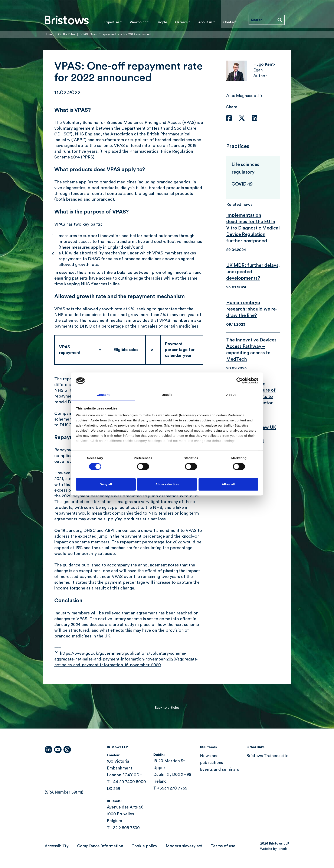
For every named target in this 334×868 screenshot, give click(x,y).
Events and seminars (220, 770)
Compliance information (100, 846)
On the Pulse (67, 34)
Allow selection (167, 484)
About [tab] (231, 395)
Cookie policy (144, 846)
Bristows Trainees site (267, 756)
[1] (57, 653)
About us (205, 22)
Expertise (112, 22)
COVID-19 (242, 184)
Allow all (228, 484)
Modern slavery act (184, 846)
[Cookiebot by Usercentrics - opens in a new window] (240, 380)
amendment (168, 531)
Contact (230, 22)
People (162, 22)
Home (49, 34)
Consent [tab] (103, 395)
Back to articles (167, 708)
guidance (72, 565)
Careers (181, 22)
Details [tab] (167, 395)
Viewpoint (138, 22)
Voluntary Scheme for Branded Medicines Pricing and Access (122, 123)
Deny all (106, 484)
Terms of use (223, 846)
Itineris (282, 849)
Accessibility (57, 846)
